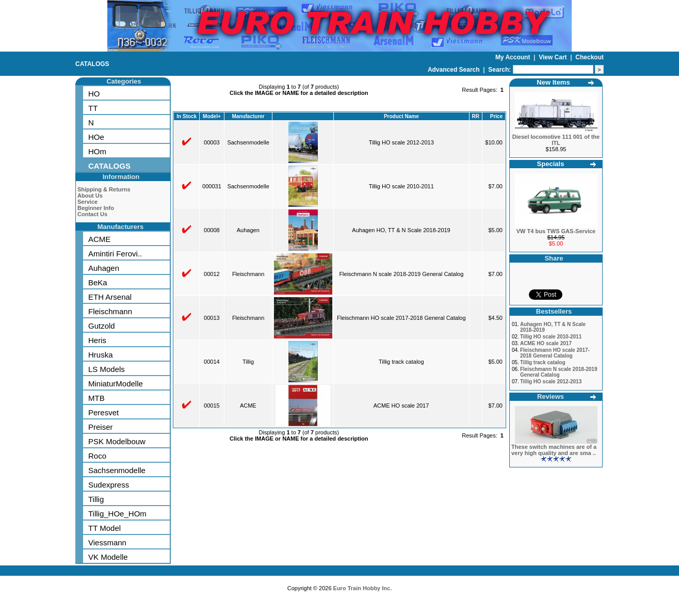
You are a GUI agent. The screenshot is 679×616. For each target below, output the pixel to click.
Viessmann (107, 542)
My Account (514, 57)
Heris (97, 340)
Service (87, 202)
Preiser (101, 427)
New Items (553, 82)
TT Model (104, 528)
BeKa (98, 282)
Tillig (96, 499)
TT (93, 108)
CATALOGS (92, 64)
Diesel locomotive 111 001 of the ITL (556, 140)
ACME (99, 239)
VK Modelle (108, 557)
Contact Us (92, 214)
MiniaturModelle (116, 384)
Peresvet (103, 412)
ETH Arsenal (110, 297)
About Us (90, 196)
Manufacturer (248, 116)
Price (496, 116)
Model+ (212, 116)
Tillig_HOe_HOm (117, 514)
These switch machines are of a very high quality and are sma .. (554, 450)
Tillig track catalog (401, 362)
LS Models (107, 369)
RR (475, 116)
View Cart (554, 57)
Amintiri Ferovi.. (115, 254)
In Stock (187, 116)
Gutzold (102, 326)
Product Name (401, 116)
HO (94, 94)
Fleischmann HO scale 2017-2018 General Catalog (401, 318)
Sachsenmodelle (117, 470)
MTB (96, 398)
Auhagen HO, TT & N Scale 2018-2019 (401, 230)
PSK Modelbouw (117, 441)
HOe (96, 137)
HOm (97, 151)
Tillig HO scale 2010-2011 (401, 186)
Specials (551, 164)
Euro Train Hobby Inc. (363, 588)
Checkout (589, 57)
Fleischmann (110, 311)
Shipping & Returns (104, 189)
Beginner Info (96, 208)
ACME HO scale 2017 (401, 406)
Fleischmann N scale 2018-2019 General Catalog (401, 274)
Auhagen (104, 268)
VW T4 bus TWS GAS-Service (556, 231)
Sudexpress (109, 485)
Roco (97, 456)
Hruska (101, 355)
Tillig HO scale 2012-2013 (401, 142)
